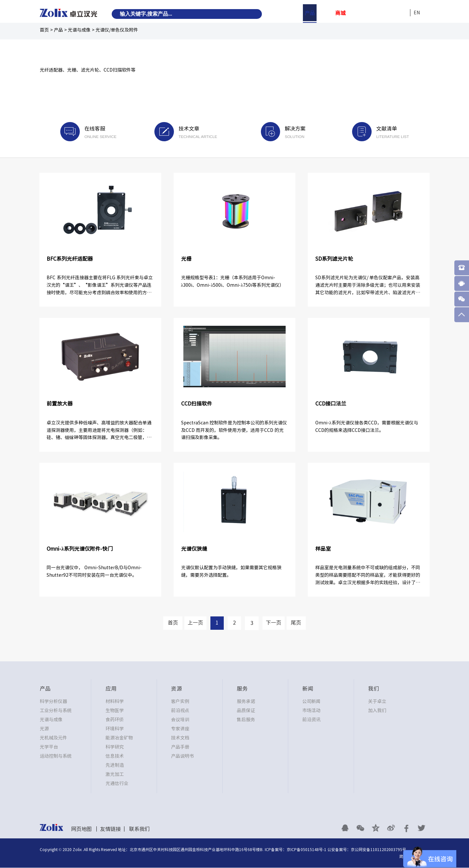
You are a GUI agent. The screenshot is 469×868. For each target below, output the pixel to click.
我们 (402, 13)
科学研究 (115, 747)
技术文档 (180, 738)
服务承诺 (246, 702)
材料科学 (115, 702)
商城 (340, 13)
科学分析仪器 (53, 702)
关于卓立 (377, 702)
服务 (371, 13)
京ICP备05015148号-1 (306, 850)
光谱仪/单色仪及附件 (117, 30)
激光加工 (115, 775)
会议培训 (180, 720)
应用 (325, 13)
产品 (310, 13)
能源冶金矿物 (119, 738)
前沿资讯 (311, 720)
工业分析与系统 (56, 711)
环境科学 (115, 729)
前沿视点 (180, 711)
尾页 (297, 623)
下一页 (274, 623)
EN (417, 13)
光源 (44, 729)
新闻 (386, 13)
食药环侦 (115, 720)
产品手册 (180, 747)
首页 (44, 30)
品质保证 (246, 711)
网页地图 (81, 829)
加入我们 (377, 711)
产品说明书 (182, 756)
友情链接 (110, 829)
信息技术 (115, 756)
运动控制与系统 (56, 756)
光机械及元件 (53, 738)
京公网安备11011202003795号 (378, 850)
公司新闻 (311, 702)
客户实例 (180, 702)
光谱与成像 (79, 30)
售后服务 (246, 720)
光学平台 (49, 747)
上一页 (195, 623)
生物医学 (115, 711)
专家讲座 (180, 729)
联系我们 (139, 829)
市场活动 (311, 711)
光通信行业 (117, 784)
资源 (356, 13)
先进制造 (115, 765)
